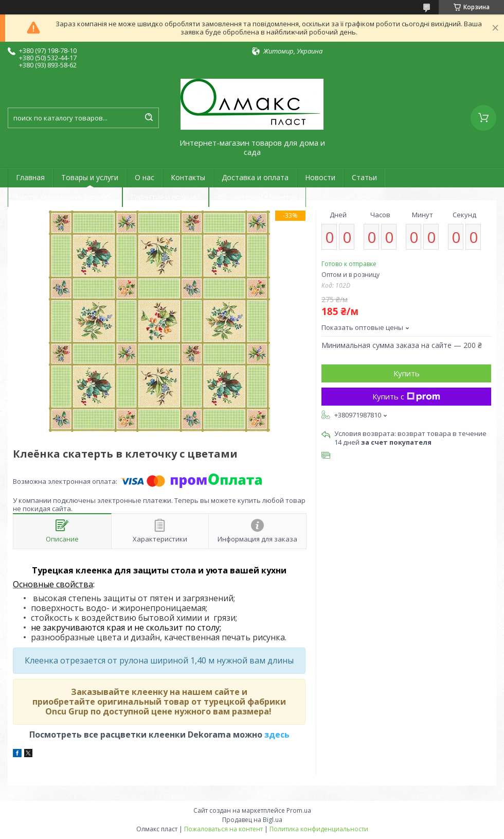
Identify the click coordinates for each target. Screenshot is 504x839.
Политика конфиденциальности (319, 829)
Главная (30, 177)
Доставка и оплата (255, 177)
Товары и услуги (90, 177)
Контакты (188, 177)
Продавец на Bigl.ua (252, 820)
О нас (145, 177)
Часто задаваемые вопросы (65, 197)
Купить (407, 373)
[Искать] (149, 118)
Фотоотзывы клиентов (257, 197)
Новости (320, 177)
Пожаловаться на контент (223, 829)
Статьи (364, 177)
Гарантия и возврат (166, 197)
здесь (277, 735)
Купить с (406, 396)
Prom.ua (299, 810)
